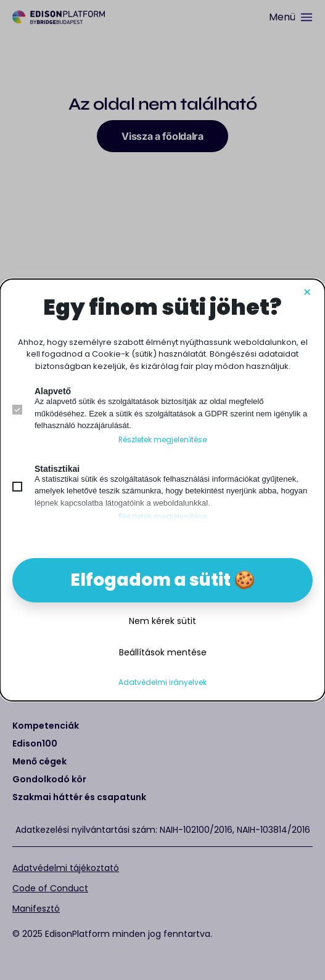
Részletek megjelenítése (162, 440)
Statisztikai (57, 469)
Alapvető (53, 391)
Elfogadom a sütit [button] (150, 580)
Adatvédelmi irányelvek (162, 682)
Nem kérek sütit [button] (162, 621)
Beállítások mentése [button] (163, 652)
